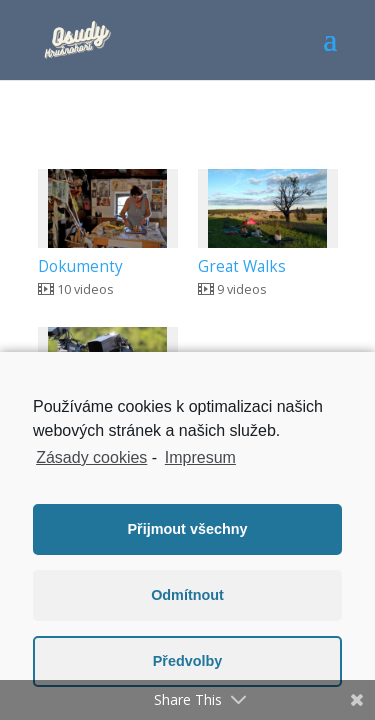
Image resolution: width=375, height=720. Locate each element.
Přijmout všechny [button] (188, 529)
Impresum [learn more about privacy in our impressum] (200, 457)
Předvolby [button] (188, 661)
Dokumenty (80, 266)
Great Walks (242, 266)
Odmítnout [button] (187, 595)
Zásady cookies (91, 457)
